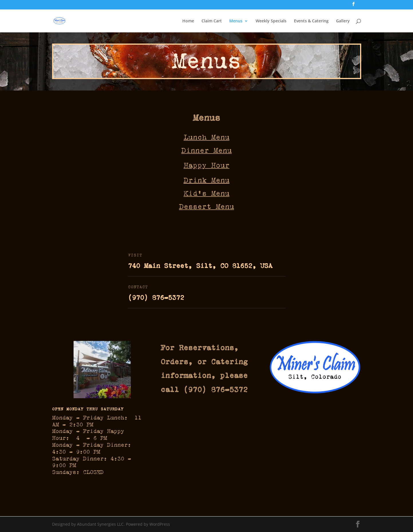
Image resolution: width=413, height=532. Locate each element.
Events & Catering (311, 21)
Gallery (343, 21)
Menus (236, 21)
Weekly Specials (271, 21)
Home (188, 21)
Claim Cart (212, 21)
